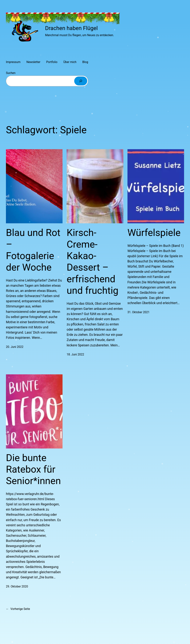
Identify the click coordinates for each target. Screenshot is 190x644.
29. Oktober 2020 (17, 587)
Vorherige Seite (18, 609)
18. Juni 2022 (75, 355)
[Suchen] (81, 81)
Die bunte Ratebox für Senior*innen (33, 469)
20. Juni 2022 (15, 347)
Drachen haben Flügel (71, 28)
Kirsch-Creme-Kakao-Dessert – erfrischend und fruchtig (92, 262)
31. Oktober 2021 (139, 312)
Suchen (11, 73)
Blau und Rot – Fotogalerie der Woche (33, 250)
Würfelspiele (154, 233)
